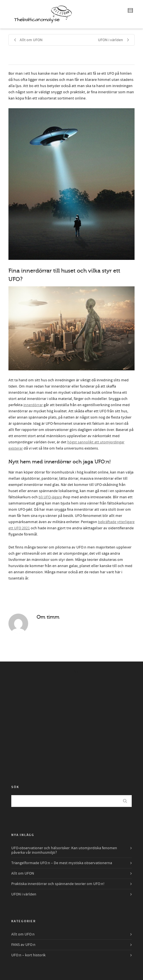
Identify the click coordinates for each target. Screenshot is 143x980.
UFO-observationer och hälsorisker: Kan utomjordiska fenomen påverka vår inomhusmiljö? (64, 850)
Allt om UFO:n (23, 934)
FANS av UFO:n (23, 945)
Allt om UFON (23, 873)
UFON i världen (24, 894)
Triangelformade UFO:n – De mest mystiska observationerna (62, 863)
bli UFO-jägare (50, 497)
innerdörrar (33, 405)
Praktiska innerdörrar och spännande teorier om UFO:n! (58, 884)
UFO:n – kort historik (28, 955)
